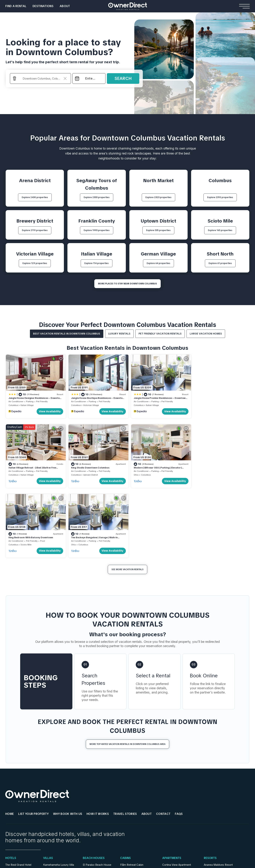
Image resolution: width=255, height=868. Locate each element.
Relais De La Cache (17, 804)
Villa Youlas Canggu (55, 804)
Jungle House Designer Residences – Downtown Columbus (29, 399)
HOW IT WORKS (98, 743)
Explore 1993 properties (97, 230)
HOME (10, 743)
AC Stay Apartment (174, 810)
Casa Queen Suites (17, 810)
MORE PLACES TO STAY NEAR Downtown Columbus (127, 284)
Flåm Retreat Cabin (132, 794)
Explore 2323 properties (158, 197)
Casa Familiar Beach (95, 810)
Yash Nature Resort (215, 799)
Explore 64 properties (158, 263)
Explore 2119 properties (35, 230)
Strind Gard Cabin (131, 810)
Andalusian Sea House (96, 799)
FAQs (179, 743)
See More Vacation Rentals (127, 498)
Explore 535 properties (158, 230)
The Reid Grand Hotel (18, 794)
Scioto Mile (149, 473)
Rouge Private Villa (55, 810)
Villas (48, 787)
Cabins (125, 787)
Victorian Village (90, 404)
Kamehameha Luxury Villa (59, 794)
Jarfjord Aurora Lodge (133, 799)
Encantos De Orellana (96, 815)
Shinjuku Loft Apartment (177, 804)
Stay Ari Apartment (174, 799)
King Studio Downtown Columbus (28, 466)
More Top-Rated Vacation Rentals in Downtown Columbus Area (127, 673)
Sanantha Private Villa (56, 799)
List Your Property (33, 743)
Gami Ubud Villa (53, 815)
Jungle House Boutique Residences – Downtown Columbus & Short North (91, 399)
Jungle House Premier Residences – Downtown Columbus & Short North (158, 399)
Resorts (210, 787)
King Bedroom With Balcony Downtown (154, 466)
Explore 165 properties (220, 230)
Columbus (13, 404)
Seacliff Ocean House (96, 804)
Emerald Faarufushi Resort (220, 804)
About (65, 6)
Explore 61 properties (220, 263)
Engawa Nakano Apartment (179, 815)
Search (123, 78)
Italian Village (27, 404)
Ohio (72, 473)
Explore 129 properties (35, 263)
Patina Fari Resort (214, 815)
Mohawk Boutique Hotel (20, 799)
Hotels (11, 787)
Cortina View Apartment (177, 794)
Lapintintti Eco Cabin (132, 815)
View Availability (49, 411)
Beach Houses (94, 787)
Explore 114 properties (97, 263)
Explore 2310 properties (220, 197)
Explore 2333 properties (97, 197)
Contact (163, 743)
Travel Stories (125, 743)
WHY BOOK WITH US (68, 743)
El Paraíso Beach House (97, 794)
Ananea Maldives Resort (218, 794)
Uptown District (28, 473)
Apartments (172, 787)
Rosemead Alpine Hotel (19, 815)
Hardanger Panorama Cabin (137, 804)
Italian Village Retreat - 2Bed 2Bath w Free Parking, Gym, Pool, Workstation (217, 399)
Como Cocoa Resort (216, 810)
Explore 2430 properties (35, 197)
